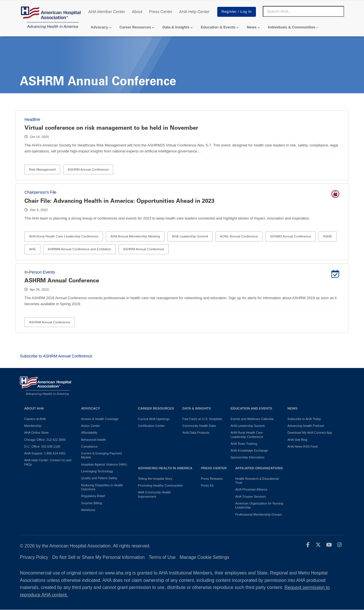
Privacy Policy (34, 557)
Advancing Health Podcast (306, 426)
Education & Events (218, 27)
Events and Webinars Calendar (252, 419)
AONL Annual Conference (239, 236)
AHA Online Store (36, 433)
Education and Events (251, 408)
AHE (32, 249)
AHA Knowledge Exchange (249, 450)
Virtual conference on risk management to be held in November (111, 128)
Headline (32, 119)
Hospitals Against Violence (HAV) (104, 464)
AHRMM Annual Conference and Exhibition (79, 249)
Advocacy (99, 27)
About (137, 12)
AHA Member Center (107, 12)
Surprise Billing (91, 503)
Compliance (89, 446)
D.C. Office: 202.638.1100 (42, 446)
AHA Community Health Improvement (154, 494)
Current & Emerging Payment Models (102, 455)
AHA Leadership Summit (190, 236)
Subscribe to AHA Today (304, 419)
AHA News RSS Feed (303, 446)
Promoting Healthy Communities (160, 485)
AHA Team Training (244, 444)
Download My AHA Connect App (310, 433)
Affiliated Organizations (259, 468)
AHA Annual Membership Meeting (135, 236)
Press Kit (207, 485)
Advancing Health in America (165, 468)
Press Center (161, 12)
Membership (33, 426)
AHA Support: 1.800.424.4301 (45, 453)
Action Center (91, 426)
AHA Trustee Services (250, 497)
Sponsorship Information (248, 457)
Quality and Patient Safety (99, 478)
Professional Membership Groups (258, 514)
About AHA (34, 408)
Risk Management (42, 169)
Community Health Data (199, 426)
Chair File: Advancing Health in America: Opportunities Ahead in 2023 (119, 201)
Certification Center (151, 426)
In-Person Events (40, 272)
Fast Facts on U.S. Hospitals (202, 419)
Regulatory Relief (93, 496)
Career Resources (135, 27)
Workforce (88, 510)
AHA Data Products (196, 433)
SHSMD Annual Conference (290, 236)
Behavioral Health (93, 440)
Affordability (89, 433)
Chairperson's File (40, 192)
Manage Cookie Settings (204, 557)
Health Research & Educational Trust (257, 481)
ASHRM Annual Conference (88, 169)
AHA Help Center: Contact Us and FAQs (48, 462)
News (252, 27)
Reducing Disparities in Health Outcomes (102, 487)
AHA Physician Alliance (251, 489)
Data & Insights (176, 27)
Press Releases (212, 479)
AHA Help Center (194, 12)
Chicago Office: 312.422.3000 (45, 440)
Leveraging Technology (97, 471)
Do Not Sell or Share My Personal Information (99, 557)
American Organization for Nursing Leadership (259, 505)
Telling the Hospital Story (155, 479)
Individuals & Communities (292, 27)
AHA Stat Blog (297, 440)
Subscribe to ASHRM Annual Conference (56, 356)
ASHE (328, 236)
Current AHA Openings (154, 419)
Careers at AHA (35, 419)
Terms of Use (162, 557)
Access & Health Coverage (100, 419)
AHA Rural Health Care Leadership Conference (64, 236)
